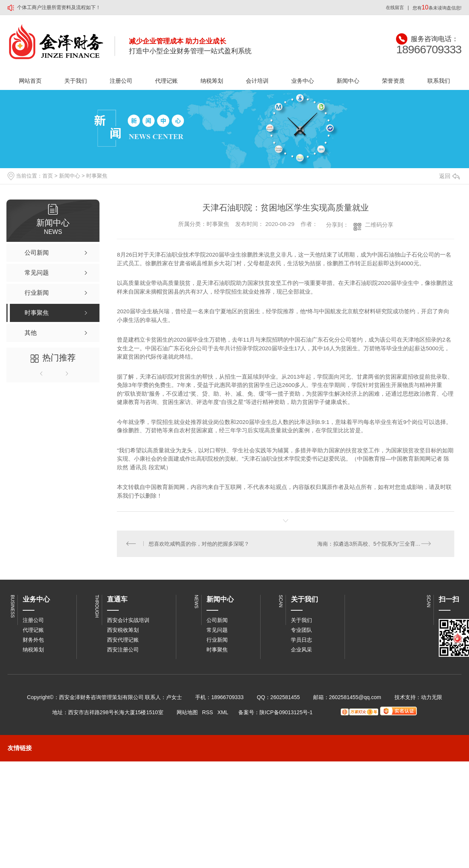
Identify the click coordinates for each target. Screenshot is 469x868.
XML (223, 713)
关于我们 (76, 81)
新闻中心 (348, 81)
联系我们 (439, 81)
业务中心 (303, 81)
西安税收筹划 (123, 630)
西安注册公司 (123, 650)
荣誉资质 (393, 81)
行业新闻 (217, 640)
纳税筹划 (212, 81)
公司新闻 (217, 620)
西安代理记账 (123, 640)
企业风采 (301, 650)
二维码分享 (379, 225)
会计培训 (257, 81)
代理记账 (166, 81)
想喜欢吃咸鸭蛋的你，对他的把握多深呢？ (199, 544)
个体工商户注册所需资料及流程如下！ (59, 7)
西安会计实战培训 (128, 620)
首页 (48, 176)
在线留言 (395, 8)
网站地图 (187, 713)
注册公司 (121, 81)
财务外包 (33, 640)
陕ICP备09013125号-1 (286, 713)
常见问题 (217, 630)
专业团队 (301, 630)
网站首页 (30, 81)
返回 (449, 176)
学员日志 (301, 640)
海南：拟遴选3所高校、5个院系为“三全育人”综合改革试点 (381, 544)
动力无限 (432, 698)
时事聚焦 (97, 176)
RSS (207, 713)
